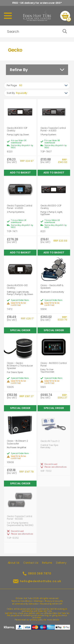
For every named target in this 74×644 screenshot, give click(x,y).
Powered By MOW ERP (51, 604)
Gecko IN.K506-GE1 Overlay (17, 287)
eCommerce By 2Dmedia (25, 604)
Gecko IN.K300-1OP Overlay (17, 129)
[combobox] (37, 85)
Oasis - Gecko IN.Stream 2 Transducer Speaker (20, 366)
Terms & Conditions (22, 601)
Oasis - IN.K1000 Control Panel (53, 364)
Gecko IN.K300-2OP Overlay (51, 207)
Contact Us (31, 563)
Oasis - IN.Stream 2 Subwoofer (17, 442)
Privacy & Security (54, 601)
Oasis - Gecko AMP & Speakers (52, 287)
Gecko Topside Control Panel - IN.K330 (20, 518)
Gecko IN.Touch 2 (50, 441)
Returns (47, 563)
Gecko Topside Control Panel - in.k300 (53, 129)
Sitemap (38, 601)
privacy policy (37, 620)
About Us (14, 563)
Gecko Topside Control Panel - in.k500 (20, 207)
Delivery (61, 563)
